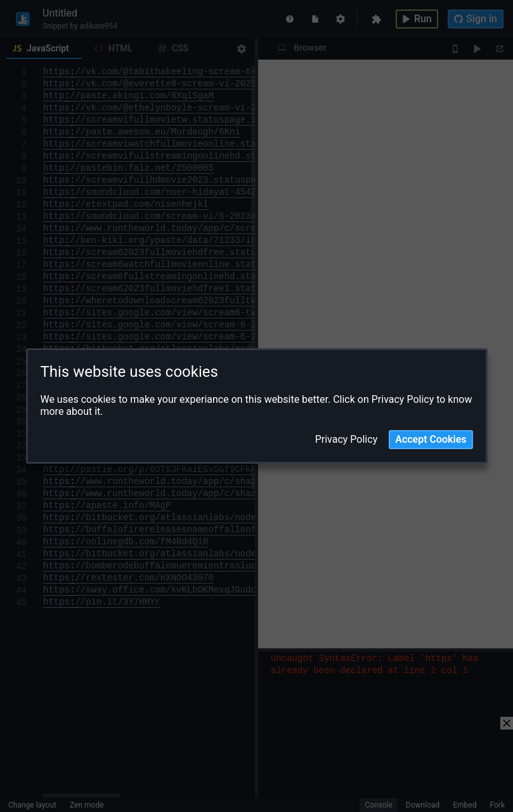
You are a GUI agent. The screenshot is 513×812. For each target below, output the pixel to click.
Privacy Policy (347, 440)
